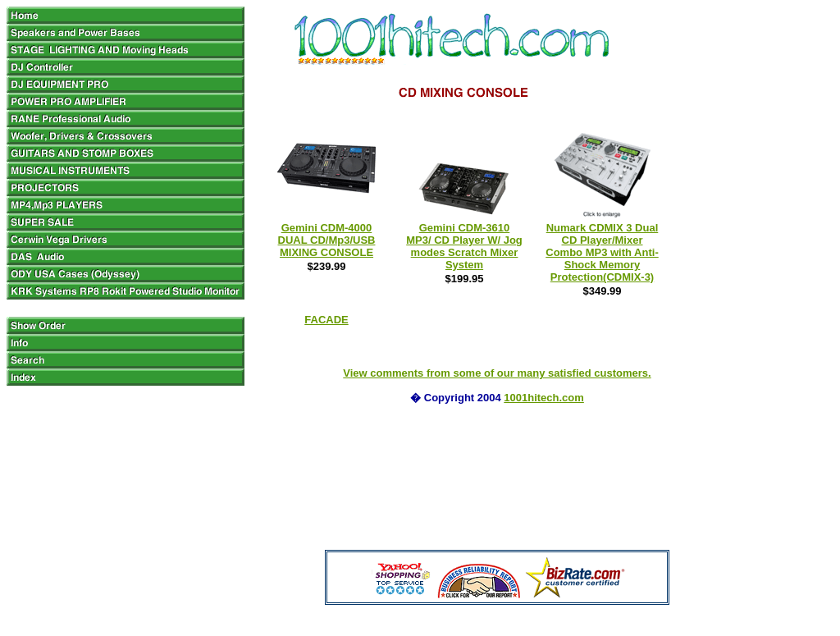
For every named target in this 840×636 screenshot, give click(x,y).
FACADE (326, 320)
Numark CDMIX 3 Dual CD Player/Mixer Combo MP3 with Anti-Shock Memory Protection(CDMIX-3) (602, 252)
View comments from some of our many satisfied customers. (497, 373)
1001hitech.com (544, 398)
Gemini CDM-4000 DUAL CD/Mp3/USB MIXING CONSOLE (327, 240)
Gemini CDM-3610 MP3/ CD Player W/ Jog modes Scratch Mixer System (464, 246)
